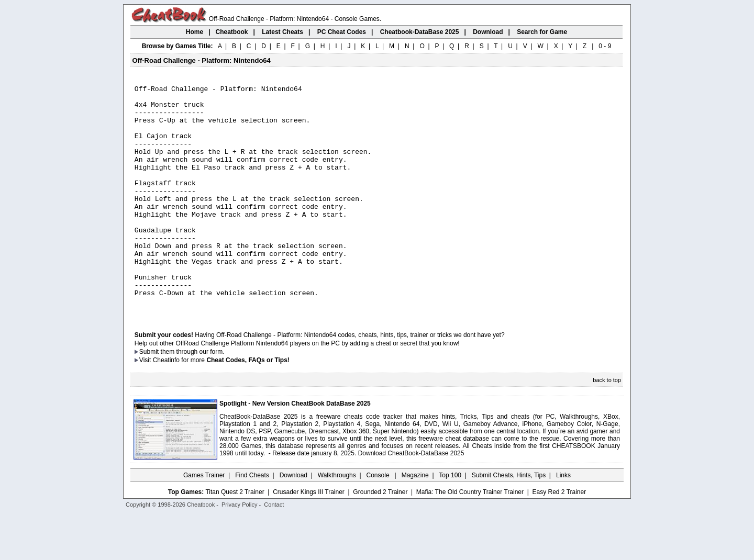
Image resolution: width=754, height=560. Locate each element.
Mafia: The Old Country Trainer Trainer (470, 537)
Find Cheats (252, 521)
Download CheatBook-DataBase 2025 (411, 499)
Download (293, 521)
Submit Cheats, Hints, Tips (509, 521)
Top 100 (450, 521)
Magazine (415, 521)
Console (379, 521)
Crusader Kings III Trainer (309, 537)
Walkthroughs (337, 521)
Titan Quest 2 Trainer (235, 537)
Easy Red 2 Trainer (559, 537)
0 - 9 (605, 46)
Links (563, 521)
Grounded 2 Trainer (380, 537)
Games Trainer (204, 521)
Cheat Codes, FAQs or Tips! (248, 406)
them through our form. (193, 397)
